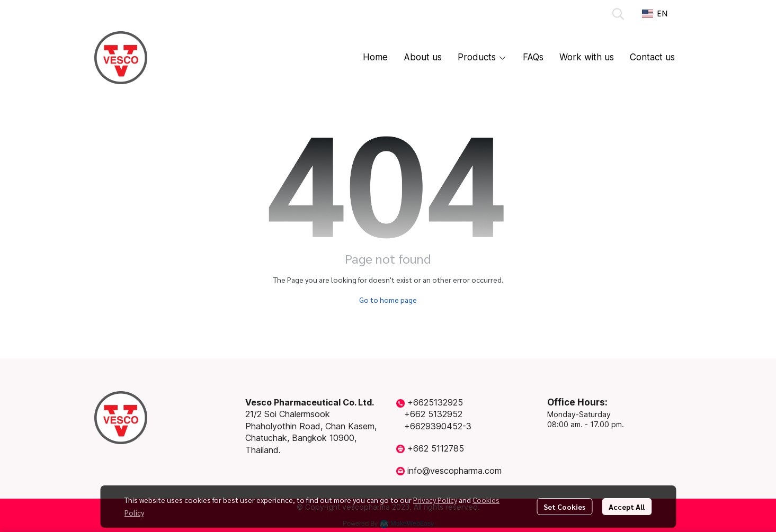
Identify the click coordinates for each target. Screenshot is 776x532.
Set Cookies (564, 507)
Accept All (627, 507)
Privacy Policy (435, 500)
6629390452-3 (441, 426)
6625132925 (438, 402)
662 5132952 (436, 414)
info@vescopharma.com (454, 471)
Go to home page (388, 300)
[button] (618, 14)
